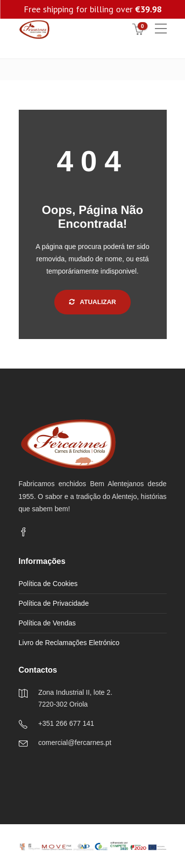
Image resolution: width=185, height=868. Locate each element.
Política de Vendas (47, 623)
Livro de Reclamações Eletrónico (69, 643)
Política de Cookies (48, 584)
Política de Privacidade (54, 603)
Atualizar (93, 302)
